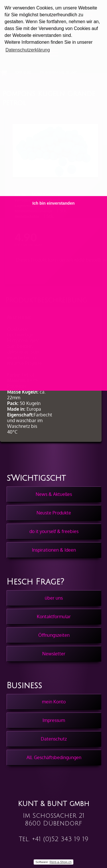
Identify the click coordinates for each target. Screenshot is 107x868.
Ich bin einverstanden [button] (54, 203)
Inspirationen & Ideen (54, 550)
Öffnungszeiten (54, 635)
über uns (54, 598)
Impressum (54, 720)
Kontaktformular (54, 616)
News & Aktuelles (54, 494)
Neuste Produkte (54, 513)
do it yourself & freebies (54, 531)
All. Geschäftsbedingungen (54, 757)
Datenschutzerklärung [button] (28, 50)
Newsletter (54, 654)
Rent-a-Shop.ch (61, 862)
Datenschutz (54, 739)
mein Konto (54, 702)
